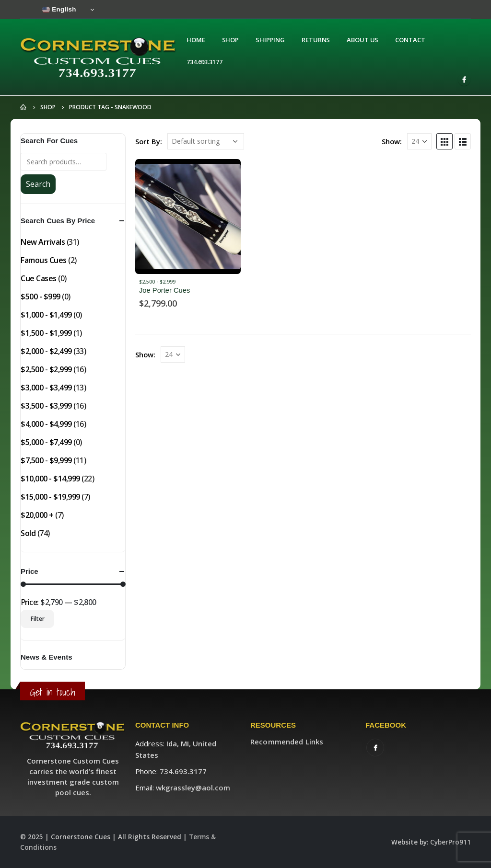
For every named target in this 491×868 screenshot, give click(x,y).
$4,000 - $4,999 (46, 424)
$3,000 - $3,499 (46, 388)
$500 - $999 (41, 297)
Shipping (270, 40)
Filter (38, 619)
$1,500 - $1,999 (46, 333)
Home (196, 40)
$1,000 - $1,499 (46, 315)
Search (38, 184)
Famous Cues (44, 260)
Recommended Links (287, 742)
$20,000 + (37, 515)
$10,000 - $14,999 (50, 479)
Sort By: (149, 141)
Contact (410, 40)
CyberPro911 (450, 842)
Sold (28, 533)
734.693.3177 (205, 62)
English (59, 10)
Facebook (375, 748)
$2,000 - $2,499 (46, 351)
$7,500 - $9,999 (46, 460)
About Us (362, 40)
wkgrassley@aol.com (193, 788)
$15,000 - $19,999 (50, 497)
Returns (316, 40)
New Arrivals (43, 242)
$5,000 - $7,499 (46, 442)
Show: (392, 141)
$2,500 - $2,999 (157, 282)
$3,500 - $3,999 (46, 406)
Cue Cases (39, 278)
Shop (231, 40)
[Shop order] (206, 141)
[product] (188, 217)
